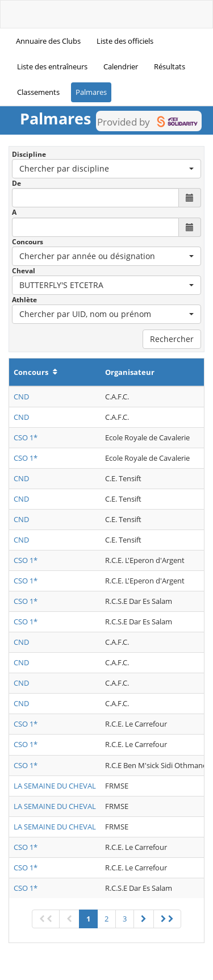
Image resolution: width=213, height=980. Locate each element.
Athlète (24, 300)
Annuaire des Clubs (48, 41)
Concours (28, 242)
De (16, 183)
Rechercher (172, 339)
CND (21, 397)
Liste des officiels (125, 41)
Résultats (170, 66)
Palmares (91, 92)
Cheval (24, 271)
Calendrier (121, 66)
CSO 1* (26, 437)
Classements (38, 92)
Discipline (29, 154)
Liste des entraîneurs (52, 66)
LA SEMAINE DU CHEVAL (55, 786)
